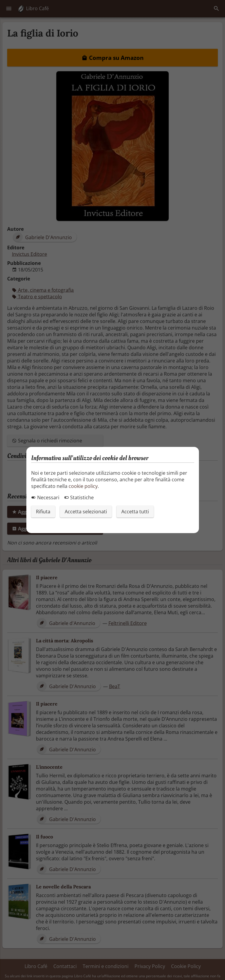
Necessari (45, 497)
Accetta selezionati (86, 512)
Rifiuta (43, 512)
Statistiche (79, 497)
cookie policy (83, 486)
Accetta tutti (135, 512)
